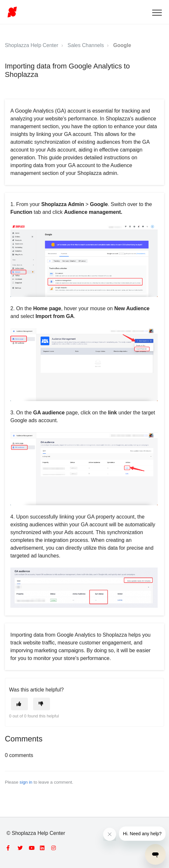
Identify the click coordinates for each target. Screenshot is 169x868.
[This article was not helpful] (42, 704)
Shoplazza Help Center (32, 45)
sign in (26, 782)
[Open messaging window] (155, 854)
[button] (157, 12)
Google (122, 45)
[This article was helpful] (19, 704)
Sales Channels (86, 45)
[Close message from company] (110, 834)
